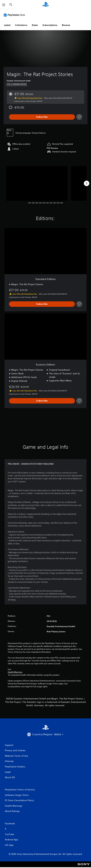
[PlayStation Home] (46, 5)
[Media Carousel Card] (37, 183)
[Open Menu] (4, 5)
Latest (7, 25)
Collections (21, 25)
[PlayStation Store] (15, 15)
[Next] (86, 183)
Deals (35, 25)
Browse (66, 25)
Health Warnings (15, 672)
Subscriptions (50, 25)
